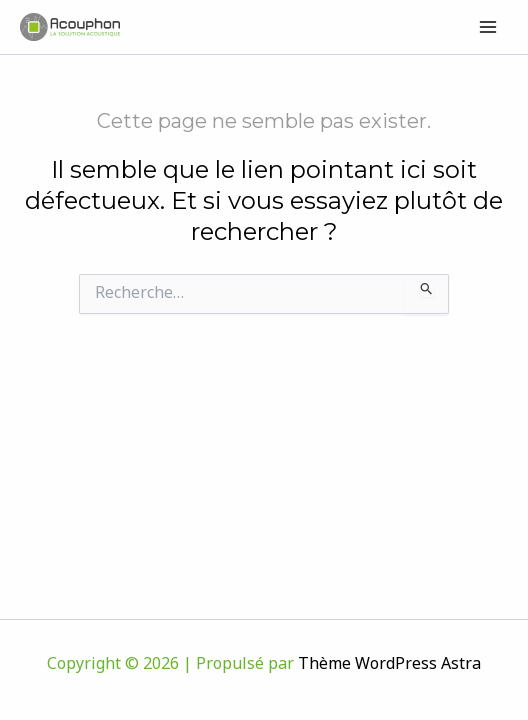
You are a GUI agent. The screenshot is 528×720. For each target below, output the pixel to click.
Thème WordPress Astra (389, 664)
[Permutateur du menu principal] (489, 27)
